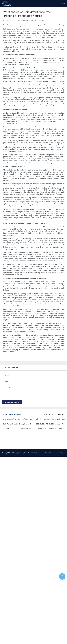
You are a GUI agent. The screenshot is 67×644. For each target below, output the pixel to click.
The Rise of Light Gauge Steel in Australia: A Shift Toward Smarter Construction (18, 428)
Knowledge (53, 414)
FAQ (45, 414)
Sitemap (48, 453)
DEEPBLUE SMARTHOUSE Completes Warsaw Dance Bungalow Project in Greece (51, 424)
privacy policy (58, 453)
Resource (61, 414)
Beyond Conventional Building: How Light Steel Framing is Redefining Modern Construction (51, 428)
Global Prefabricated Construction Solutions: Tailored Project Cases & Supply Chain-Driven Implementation (51, 419)
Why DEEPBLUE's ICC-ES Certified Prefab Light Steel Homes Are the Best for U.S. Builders (19, 419)
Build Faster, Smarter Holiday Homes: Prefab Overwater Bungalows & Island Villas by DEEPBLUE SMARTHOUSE (18, 424)
